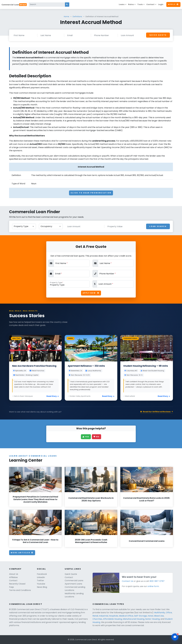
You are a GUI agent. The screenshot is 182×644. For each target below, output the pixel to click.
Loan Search (158, 226)
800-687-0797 (157, 581)
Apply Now (91, 293)
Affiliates (13, 577)
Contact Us (127, 581)
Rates (131, 4)
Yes (86, 437)
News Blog (42, 587)
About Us (14, 574)
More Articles (22, 553)
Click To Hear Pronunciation (91, 193)
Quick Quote (158, 35)
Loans (122, 4)
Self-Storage (140, 616)
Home (66, 17)
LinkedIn (41, 577)
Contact (150, 4)
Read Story (53, 396)
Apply (173, 4)
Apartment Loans (73, 584)
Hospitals (113, 616)
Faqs (11, 587)
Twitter (41, 580)
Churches (97, 619)
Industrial (104, 616)
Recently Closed (17, 584)
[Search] (47, 5)
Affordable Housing (112, 619)
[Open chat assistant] (175, 637)
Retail (95, 616)
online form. (153, 586)
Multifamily (160, 613)
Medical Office (126, 616)
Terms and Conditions (20, 590)
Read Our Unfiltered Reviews (157, 412)
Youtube (41, 584)
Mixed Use (159, 616)
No (96, 437)
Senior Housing (152, 619)
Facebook (42, 574)
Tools (140, 4)
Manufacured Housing (134, 619)
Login (161, 4)
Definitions (77, 17)
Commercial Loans (74, 580)
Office (169, 613)
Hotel (150, 616)
